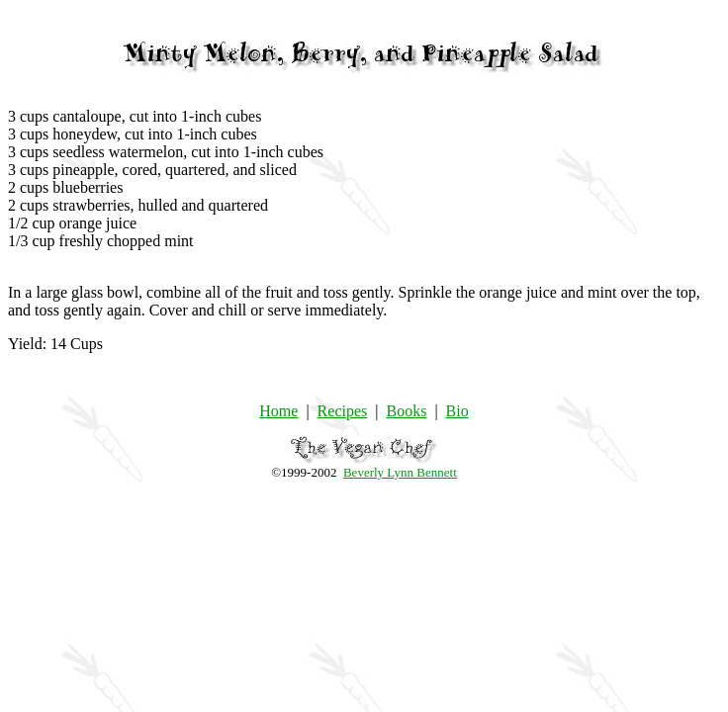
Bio (457, 411)
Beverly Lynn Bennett (400, 472)
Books (406, 411)
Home (278, 411)
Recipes (343, 411)
